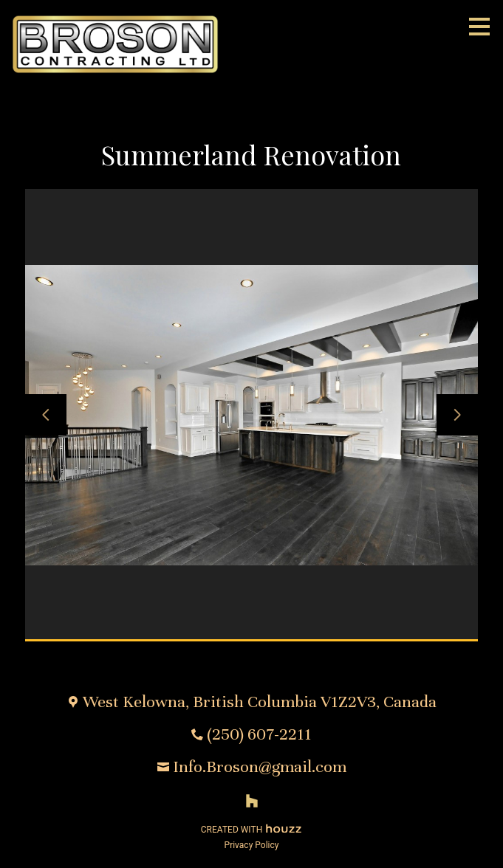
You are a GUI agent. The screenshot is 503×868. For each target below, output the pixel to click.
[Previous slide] (46, 415)
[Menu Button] (479, 27)
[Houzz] (252, 801)
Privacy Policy (252, 845)
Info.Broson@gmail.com (260, 767)
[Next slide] (457, 415)
